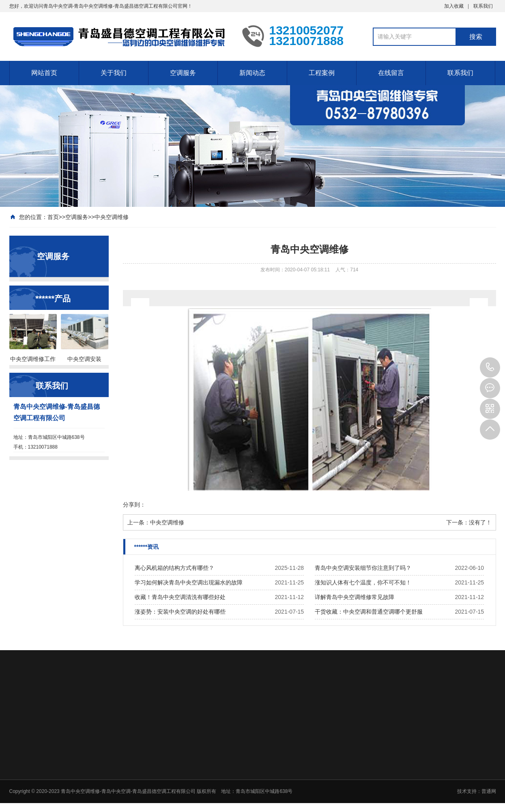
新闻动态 (252, 73)
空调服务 (183, 73)
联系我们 (483, 6)
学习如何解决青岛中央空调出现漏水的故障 (189, 582)
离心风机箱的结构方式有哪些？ (174, 568)
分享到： (134, 505)
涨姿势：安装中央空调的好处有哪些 (180, 612)
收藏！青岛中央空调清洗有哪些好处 (180, 597)
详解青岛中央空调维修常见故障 (355, 597)
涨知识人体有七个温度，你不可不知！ (363, 582)
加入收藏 (454, 6)
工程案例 (322, 73)
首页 (53, 217)
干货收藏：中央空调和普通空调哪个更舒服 (369, 612)
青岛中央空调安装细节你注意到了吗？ (363, 568)
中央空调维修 (112, 217)
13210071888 (490, 367)
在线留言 (391, 73)
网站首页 (44, 73)
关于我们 (114, 73)
